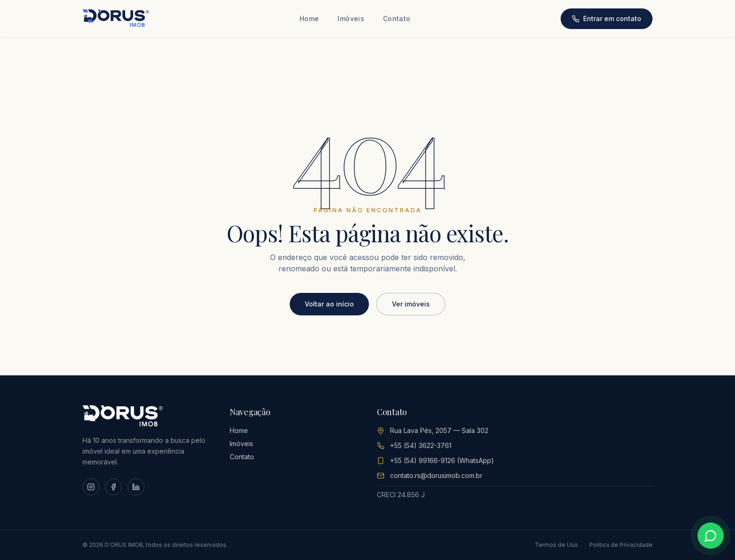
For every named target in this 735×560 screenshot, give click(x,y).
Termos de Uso (556, 545)
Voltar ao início (329, 304)
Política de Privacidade (621, 545)
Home (309, 19)
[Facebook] (113, 487)
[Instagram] (91, 487)
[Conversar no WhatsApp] (711, 536)
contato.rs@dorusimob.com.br (436, 475)
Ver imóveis (411, 304)
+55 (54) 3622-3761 (421, 445)
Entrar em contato (607, 19)
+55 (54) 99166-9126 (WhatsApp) (442, 460)
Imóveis (351, 19)
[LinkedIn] (136, 487)
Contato (397, 19)
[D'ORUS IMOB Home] (116, 19)
